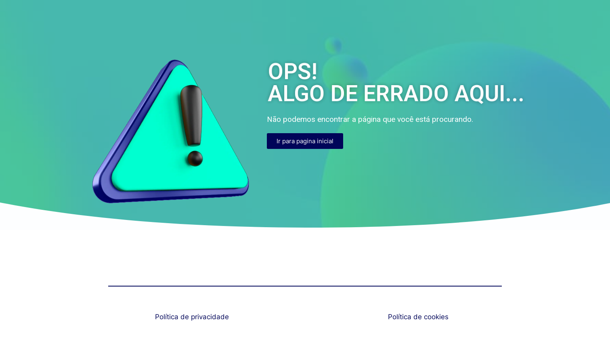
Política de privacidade (192, 317)
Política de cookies (418, 317)
